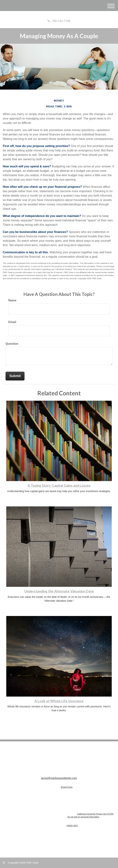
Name (12, 300)
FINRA (70, 826)
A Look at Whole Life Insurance (59, 701)
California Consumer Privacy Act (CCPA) (95, 814)
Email (12, 322)
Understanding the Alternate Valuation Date (59, 591)
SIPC (76, 826)
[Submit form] (15, 376)
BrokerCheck (67, 787)
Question (12, 344)
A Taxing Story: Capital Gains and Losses (59, 485)
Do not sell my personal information (83, 817)
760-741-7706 (59, 21)
